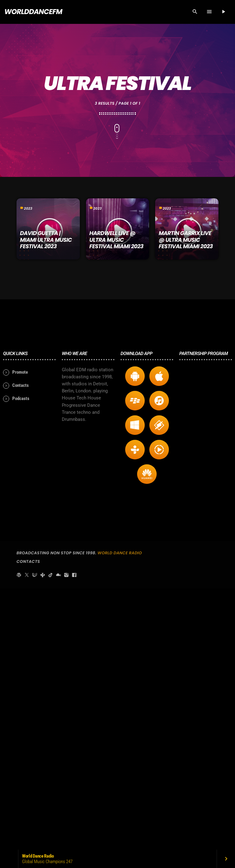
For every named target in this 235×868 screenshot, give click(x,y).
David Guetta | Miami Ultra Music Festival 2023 (46, 240)
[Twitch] (35, 837)
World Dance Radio (120, 814)
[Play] (223, 12)
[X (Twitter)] (27, 837)
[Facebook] (74, 837)
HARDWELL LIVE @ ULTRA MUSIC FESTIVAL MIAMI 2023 (116, 240)
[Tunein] (43, 837)
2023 (28, 208)
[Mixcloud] (58, 837)
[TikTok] (50, 837)
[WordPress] (19, 837)
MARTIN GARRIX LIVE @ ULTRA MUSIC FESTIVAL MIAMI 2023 (186, 240)
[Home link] (33, 12)
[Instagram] (66, 837)
